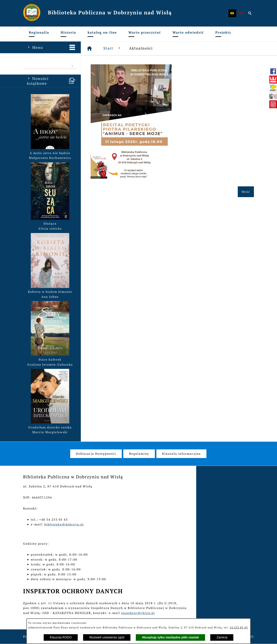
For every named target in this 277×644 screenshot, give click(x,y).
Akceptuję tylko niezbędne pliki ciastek (170, 637)
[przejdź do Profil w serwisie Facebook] (273, 71)
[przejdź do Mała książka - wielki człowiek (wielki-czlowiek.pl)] (273, 96)
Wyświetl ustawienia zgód (107, 637)
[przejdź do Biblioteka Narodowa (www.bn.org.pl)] (273, 80)
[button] (232, 13)
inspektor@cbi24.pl (138, 613)
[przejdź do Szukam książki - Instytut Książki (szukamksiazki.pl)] (273, 88)
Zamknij (222, 637)
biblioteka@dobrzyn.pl (64, 524)
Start (113, 48)
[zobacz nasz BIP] (241, 13)
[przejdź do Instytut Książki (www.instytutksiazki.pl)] (273, 104)
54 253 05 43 (239, 628)
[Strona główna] (90, 48)
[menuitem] (39, 34)
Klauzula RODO (61, 637)
